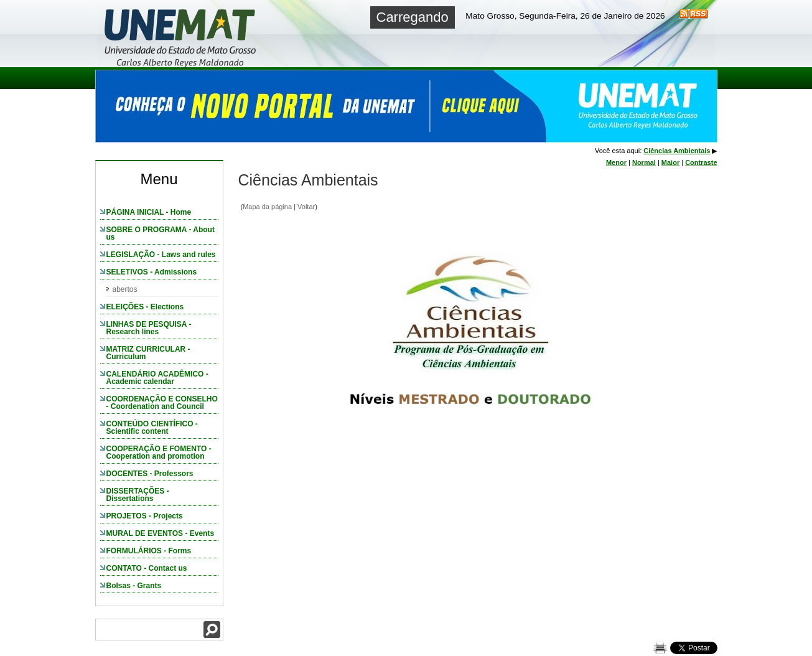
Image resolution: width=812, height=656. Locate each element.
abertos (125, 289)
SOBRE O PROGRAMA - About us (161, 233)
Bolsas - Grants (134, 586)
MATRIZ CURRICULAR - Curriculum (148, 353)
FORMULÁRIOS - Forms (149, 551)
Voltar (306, 207)
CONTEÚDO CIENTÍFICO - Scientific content (152, 428)
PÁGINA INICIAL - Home (149, 212)
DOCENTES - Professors (150, 474)
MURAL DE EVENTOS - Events (161, 533)
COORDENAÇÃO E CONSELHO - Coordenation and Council (162, 403)
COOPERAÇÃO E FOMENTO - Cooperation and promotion (159, 452)
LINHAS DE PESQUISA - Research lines (149, 328)
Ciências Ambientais (677, 151)
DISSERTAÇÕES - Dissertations (138, 495)
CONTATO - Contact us (147, 568)
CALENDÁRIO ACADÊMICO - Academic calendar (157, 378)
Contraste (701, 162)
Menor (616, 162)
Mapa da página (267, 207)
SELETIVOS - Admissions (152, 272)
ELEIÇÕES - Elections (145, 307)
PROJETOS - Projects (145, 516)
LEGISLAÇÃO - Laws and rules (161, 255)
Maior (670, 162)
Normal (644, 162)
